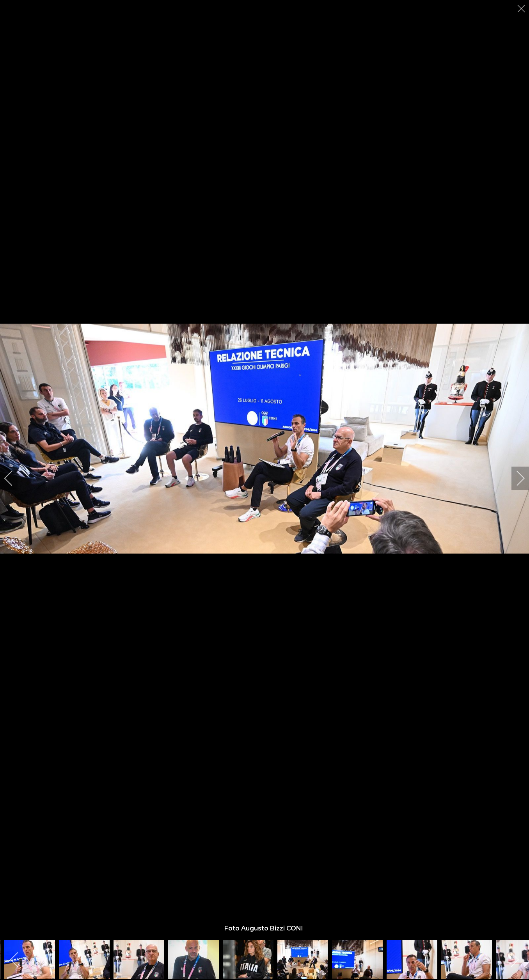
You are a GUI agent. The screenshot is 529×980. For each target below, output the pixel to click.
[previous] (14, 478)
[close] (522, 9)
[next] (515, 478)
